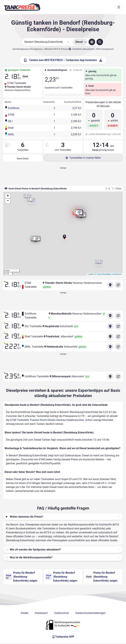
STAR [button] (11, 115)
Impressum (41, 613)
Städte (24, 613)
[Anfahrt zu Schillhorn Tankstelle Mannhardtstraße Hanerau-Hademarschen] (110, 316)
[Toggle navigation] (119, 7)
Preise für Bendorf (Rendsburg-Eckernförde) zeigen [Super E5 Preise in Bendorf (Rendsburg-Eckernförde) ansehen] (21, 577)
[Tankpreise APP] (63, 637)
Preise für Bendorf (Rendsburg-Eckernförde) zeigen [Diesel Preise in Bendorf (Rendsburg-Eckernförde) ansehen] (101, 577)
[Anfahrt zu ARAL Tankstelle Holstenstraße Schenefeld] (110, 347)
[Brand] (22, 7)
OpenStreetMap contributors (110, 274)
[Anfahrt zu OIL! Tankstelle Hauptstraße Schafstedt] (110, 326)
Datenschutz (62, 613)
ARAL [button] (11, 134)
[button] (64, 238)
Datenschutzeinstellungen (90, 613)
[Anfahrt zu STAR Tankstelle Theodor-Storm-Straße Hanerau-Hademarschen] (110, 285)
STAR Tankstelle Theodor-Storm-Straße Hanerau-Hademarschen (47, 420)
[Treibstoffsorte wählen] (80, 42)
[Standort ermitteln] (92, 42)
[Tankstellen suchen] (100, 42)
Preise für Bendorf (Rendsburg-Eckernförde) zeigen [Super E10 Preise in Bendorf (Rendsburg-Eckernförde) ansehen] (61, 577)
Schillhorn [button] (14, 108)
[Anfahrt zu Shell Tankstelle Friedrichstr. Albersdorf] (110, 337)
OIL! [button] (10, 121)
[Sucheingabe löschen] (68, 42)
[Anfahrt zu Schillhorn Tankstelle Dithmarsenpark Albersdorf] (110, 377)
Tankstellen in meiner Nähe (83, 158)
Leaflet (91, 274)
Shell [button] (11, 128)
